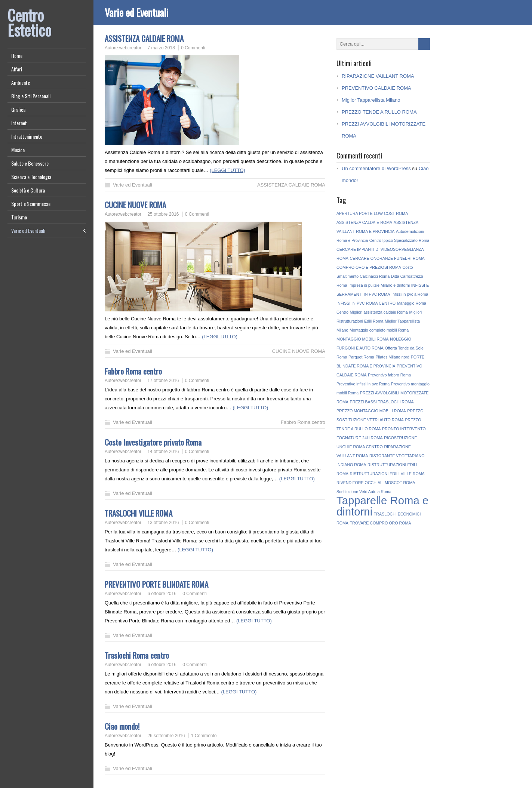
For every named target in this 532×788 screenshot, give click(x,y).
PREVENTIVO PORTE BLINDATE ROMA (156, 584)
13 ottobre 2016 (163, 523)
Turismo (19, 217)
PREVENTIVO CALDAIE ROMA (376, 88)
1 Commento (204, 736)
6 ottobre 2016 (162, 594)
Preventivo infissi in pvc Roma (363, 384)
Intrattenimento (27, 136)
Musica (18, 150)
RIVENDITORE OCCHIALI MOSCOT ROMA (376, 483)
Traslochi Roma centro (137, 655)
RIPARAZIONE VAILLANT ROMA (378, 76)
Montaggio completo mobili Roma (379, 330)
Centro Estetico (29, 22)
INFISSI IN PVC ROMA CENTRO (366, 303)
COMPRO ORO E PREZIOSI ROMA (369, 267)
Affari (17, 69)
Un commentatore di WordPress (376, 168)
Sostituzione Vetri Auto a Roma (364, 492)
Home (17, 56)
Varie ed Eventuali (28, 230)
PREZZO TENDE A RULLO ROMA (379, 112)
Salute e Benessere (30, 163)
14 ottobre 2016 (163, 452)
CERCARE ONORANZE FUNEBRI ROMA (387, 258)
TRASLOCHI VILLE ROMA (139, 513)
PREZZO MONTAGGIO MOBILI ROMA (371, 411)
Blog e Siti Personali (31, 96)
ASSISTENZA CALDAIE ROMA (144, 38)
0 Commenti (193, 48)
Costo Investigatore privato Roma (153, 442)
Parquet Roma (361, 357)
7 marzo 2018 (161, 48)
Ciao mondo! (122, 726)
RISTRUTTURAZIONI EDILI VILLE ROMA (387, 474)
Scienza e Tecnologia (31, 177)
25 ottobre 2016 (163, 214)
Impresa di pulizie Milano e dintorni (379, 285)
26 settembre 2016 (166, 736)
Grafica (18, 109)
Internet (19, 123)
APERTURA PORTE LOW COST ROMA (372, 213)
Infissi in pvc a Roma (410, 294)
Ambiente (21, 82)
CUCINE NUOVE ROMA (135, 205)
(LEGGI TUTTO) (227, 170)
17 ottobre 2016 (163, 381)
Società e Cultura (28, 190)
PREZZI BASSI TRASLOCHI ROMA (382, 402)
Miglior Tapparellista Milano (371, 100)
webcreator (130, 48)
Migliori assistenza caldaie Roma (379, 312)
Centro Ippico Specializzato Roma (399, 240)
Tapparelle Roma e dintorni (382, 506)
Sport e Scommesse (31, 204)
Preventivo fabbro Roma (389, 375)
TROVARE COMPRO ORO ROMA (381, 523)
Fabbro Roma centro (133, 371)
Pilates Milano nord (392, 357)
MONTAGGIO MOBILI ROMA (363, 339)
